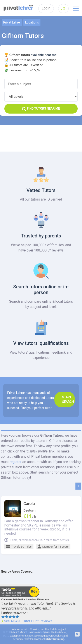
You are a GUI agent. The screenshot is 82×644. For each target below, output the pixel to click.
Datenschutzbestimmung (49, 639)
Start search (68, 399)
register (16, 462)
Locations (32, 23)
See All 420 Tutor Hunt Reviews (28, 621)
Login (46, 8)
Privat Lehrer (12, 23)
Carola (29, 504)
